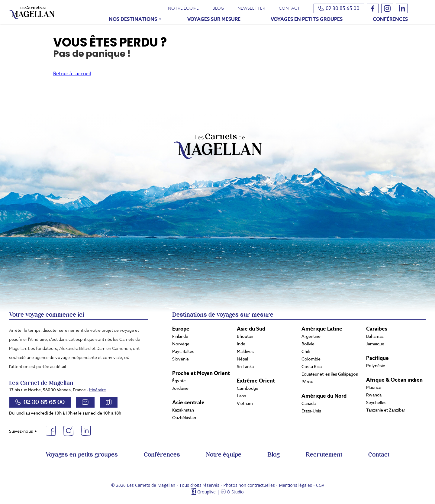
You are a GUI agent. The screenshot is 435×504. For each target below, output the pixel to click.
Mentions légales (295, 485)
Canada (309, 403)
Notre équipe (183, 8)
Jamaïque (375, 344)
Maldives (245, 351)
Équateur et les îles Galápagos (330, 374)
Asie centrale (188, 402)
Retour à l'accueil (72, 74)
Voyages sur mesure (214, 19)
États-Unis (311, 411)
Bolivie (308, 344)
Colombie (311, 359)
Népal (242, 359)
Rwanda (374, 395)
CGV (320, 485)
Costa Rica (312, 367)
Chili (306, 351)
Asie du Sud (251, 329)
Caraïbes (377, 329)
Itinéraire (98, 390)
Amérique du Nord (324, 396)
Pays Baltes (183, 351)
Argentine (311, 336)
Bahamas (375, 336)
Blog (218, 8)
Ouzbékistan (184, 418)
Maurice (374, 387)
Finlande (180, 336)
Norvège (181, 344)
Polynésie (376, 366)
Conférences (390, 19)
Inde (241, 344)
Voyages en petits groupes (307, 19)
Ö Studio (235, 492)
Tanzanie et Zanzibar (386, 410)
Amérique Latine (322, 329)
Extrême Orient (256, 381)
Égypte (179, 381)
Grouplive (206, 492)
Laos (242, 396)
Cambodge (248, 388)
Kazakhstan (183, 410)
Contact (289, 8)
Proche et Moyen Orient (201, 373)
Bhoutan (245, 336)
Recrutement (324, 455)
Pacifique (377, 358)
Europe (181, 329)
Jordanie (180, 388)
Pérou (307, 382)
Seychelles (376, 402)
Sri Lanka (245, 367)
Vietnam (245, 403)
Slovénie (180, 359)
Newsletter (251, 8)
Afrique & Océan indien (394, 380)
